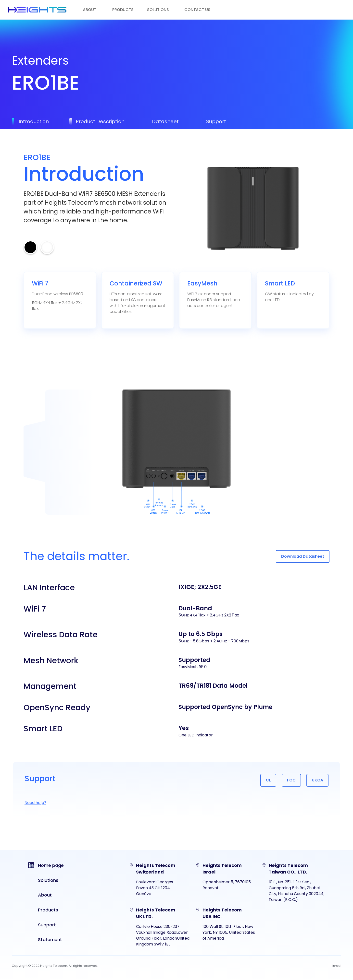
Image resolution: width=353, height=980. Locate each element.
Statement (50, 939)
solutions (158, 10)
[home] (37, 10)
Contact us (197, 10)
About (90, 10)
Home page (51, 865)
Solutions (48, 880)
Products (48, 910)
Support (47, 925)
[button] (128, 10)
